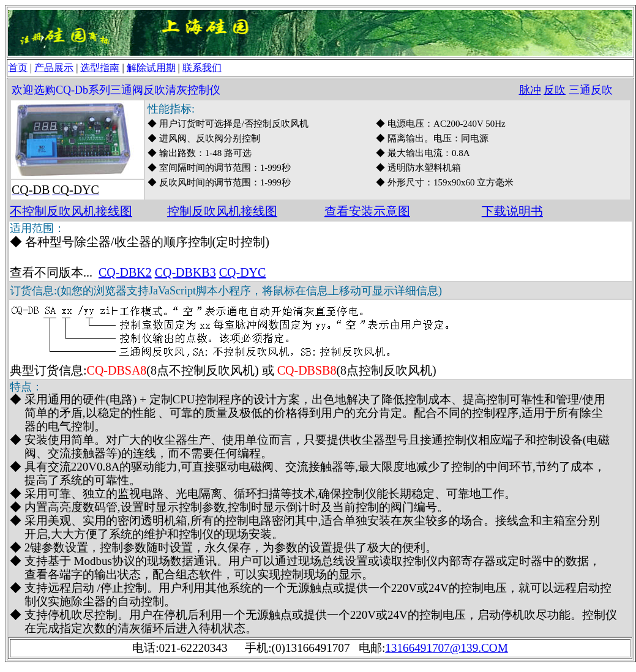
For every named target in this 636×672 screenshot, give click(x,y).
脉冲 (530, 90)
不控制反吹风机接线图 (71, 211)
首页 (18, 68)
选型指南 (100, 68)
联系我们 (202, 68)
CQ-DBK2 (125, 272)
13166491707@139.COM (447, 648)
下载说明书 (512, 211)
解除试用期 (151, 68)
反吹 (555, 90)
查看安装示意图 (367, 211)
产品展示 (54, 68)
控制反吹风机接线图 (222, 211)
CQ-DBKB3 (185, 272)
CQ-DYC (243, 272)
